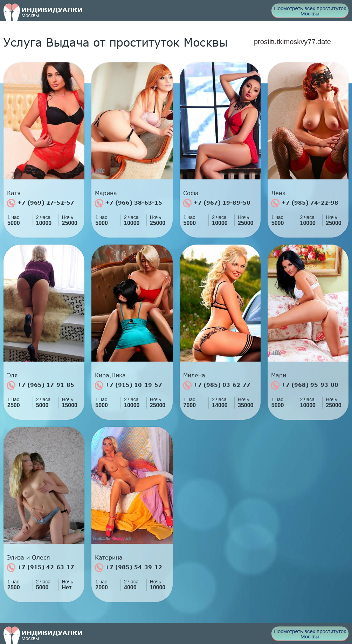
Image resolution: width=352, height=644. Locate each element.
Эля (12, 375)
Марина (106, 193)
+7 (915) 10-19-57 (129, 385)
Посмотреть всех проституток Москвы (310, 11)
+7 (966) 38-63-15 (129, 203)
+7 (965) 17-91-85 (41, 385)
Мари (279, 375)
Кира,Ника (110, 375)
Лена (278, 193)
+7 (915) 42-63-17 (41, 568)
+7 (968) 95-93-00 (305, 385)
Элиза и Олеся (29, 557)
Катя (14, 193)
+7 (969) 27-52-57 (41, 203)
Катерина (109, 557)
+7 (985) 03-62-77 (217, 385)
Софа (191, 193)
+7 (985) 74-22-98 (305, 203)
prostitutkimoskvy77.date (292, 42)
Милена (194, 375)
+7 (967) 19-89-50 (217, 203)
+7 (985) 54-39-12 (129, 568)
